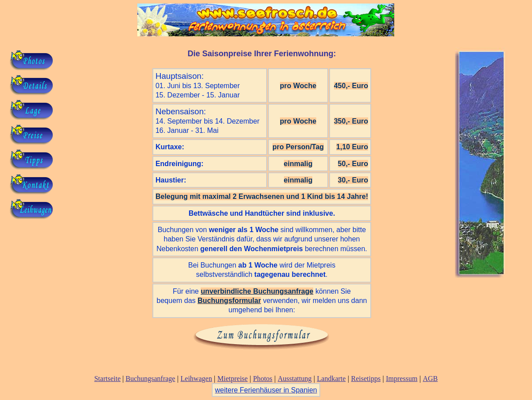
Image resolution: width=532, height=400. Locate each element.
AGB (430, 379)
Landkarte (332, 379)
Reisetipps (366, 379)
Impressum (402, 379)
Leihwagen (196, 379)
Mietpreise (233, 379)
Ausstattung (295, 379)
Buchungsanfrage (150, 379)
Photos (263, 379)
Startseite (108, 379)
